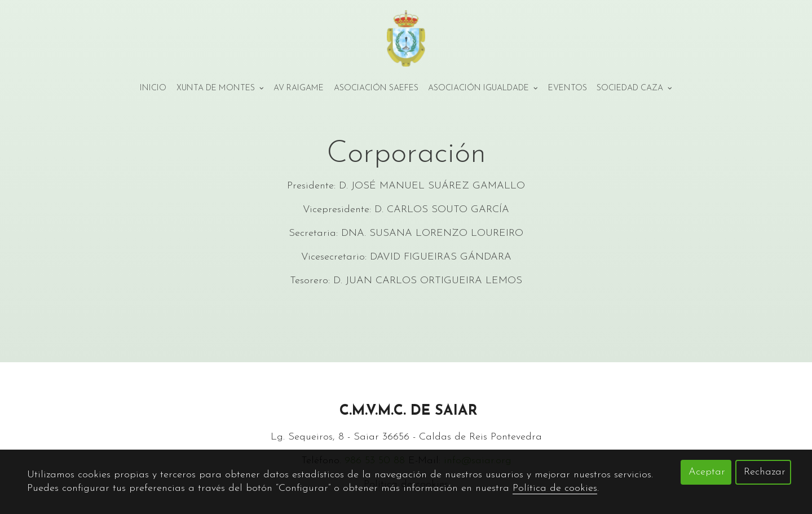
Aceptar (707, 472)
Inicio (153, 88)
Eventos (568, 88)
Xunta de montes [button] (220, 88)
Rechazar (765, 472)
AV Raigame (299, 88)
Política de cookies (555, 488)
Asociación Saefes (376, 88)
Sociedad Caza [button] (634, 88)
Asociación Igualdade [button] (483, 88)
